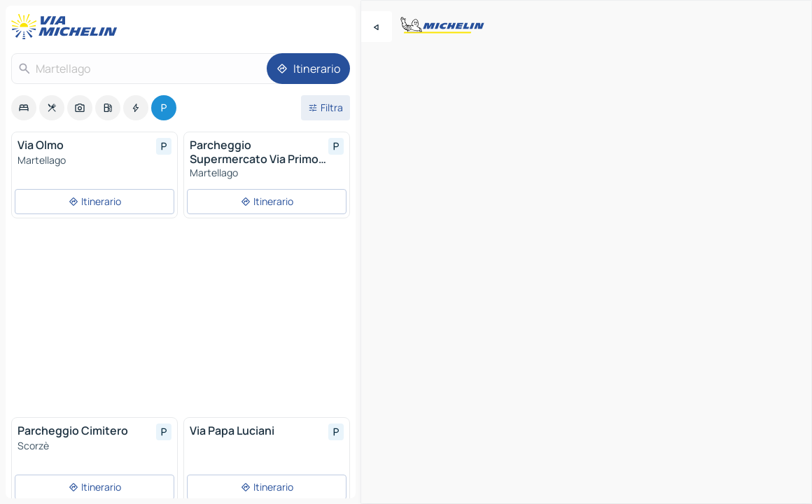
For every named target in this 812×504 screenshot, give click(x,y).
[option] (24, 108)
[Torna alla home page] (67, 27)
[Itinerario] (308, 69)
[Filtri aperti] (325, 108)
